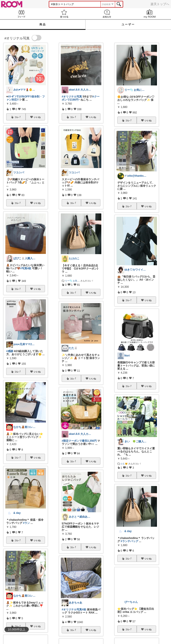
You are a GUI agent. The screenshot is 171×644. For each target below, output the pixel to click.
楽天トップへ (160, 4)
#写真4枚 (26, 268)
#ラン (26, 523)
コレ (18, 117)
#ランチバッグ (129, 541)
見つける (64, 14)
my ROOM (150, 14)
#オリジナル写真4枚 (74, 610)
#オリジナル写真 (72, 97)
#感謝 (10, 351)
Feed (21, 14)
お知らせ (107, 14)
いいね (37, 117)
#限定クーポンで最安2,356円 (79, 441)
